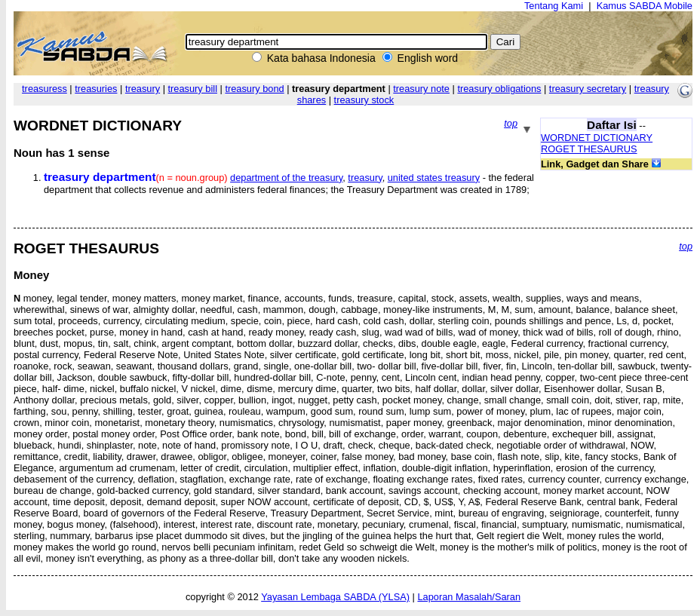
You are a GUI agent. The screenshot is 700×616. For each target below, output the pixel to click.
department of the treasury (286, 178)
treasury (143, 89)
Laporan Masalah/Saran (469, 597)
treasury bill (193, 89)
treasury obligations (499, 89)
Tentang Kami (554, 6)
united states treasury (434, 178)
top (511, 123)
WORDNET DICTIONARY (597, 138)
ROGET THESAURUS (589, 149)
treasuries (96, 89)
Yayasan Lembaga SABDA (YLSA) (335, 597)
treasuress (45, 89)
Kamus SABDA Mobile (645, 6)
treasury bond (254, 89)
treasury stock (364, 100)
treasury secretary (588, 89)
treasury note (421, 89)
